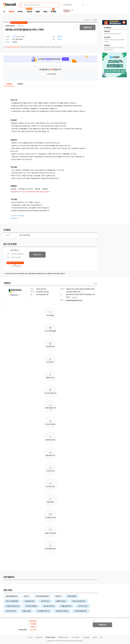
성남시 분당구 (27, 235)
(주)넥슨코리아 (10, 26)
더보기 (96, 284)
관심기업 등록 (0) (15, 266)
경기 (21, 235)
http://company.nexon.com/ (74, 300)
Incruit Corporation (67, 641)
